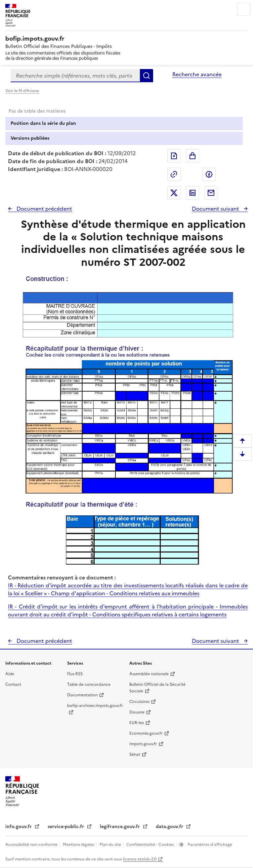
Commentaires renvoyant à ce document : (62, 577)
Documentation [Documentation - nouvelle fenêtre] (82, 695)
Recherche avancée (197, 74)
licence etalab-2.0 (140, 859)
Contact (13, 684)
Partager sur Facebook (209, 174)
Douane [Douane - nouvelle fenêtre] (137, 712)
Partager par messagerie (211, 193)
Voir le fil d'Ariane (22, 91)
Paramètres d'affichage (209, 845)
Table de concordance (89, 684)
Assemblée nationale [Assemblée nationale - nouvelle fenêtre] (149, 674)
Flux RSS (75, 674)
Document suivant (216, 209)
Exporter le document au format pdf (174, 156)
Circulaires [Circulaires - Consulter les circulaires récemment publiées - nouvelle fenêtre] (139, 702)
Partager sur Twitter (174, 193)
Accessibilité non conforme (32, 845)
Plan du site (111, 845)
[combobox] (75, 76)
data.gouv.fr (170, 827)
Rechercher (147, 76)
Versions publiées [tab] (30, 138)
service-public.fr (66, 827)
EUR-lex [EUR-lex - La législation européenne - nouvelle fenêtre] (137, 723)
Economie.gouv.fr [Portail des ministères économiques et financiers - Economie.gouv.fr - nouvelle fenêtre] (146, 733)
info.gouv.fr (19, 827)
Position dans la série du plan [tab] (43, 123)
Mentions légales (79, 845)
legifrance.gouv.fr (121, 827)
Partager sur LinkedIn (192, 193)
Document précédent (44, 209)
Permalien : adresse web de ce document (174, 174)
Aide (10, 674)
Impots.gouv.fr (143, 744)
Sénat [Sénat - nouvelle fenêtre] (135, 754)
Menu (244, 9)
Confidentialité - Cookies (151, 845)
